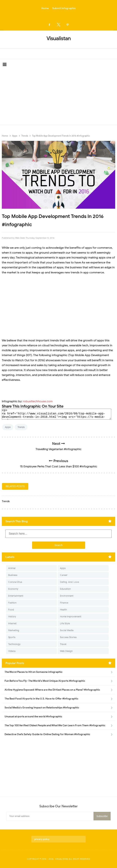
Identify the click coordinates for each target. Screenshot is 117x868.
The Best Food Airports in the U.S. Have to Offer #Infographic (41, 699)
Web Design (66, 651)
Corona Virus (15, 582)
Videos (12, 651)
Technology (14, 644)
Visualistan (62, 859)
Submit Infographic (64, 8)
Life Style (65, 623)
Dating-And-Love (69, 582)
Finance (64, 603)
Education (65, 589)
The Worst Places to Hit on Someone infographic (34, 672)
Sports (12, 637)
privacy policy (42, 839)
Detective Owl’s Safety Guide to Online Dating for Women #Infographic (47, 734)
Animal (12, 568)
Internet (12, 623)
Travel (63, 644)
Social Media (67, 630)
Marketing (14, 630)
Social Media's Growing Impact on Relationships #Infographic (42, 708)
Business (13, 575)
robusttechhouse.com (38, 401)
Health (63, 610)
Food (11, 610)
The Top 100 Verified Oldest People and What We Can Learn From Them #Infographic (55, 725)
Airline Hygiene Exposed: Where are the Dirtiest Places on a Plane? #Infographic (52, 690)
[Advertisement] (58, 97)
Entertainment (16, 596)
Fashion (12, 603)
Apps (8, 427)
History (12, 617)
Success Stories (68, 637)
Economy (13, 589)
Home (45, 8)
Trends (21, 427)
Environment (67, 596)
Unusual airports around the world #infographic (33, 716)
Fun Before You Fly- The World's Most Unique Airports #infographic (45, 681)
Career (64, 575)
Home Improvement (71, 617)
